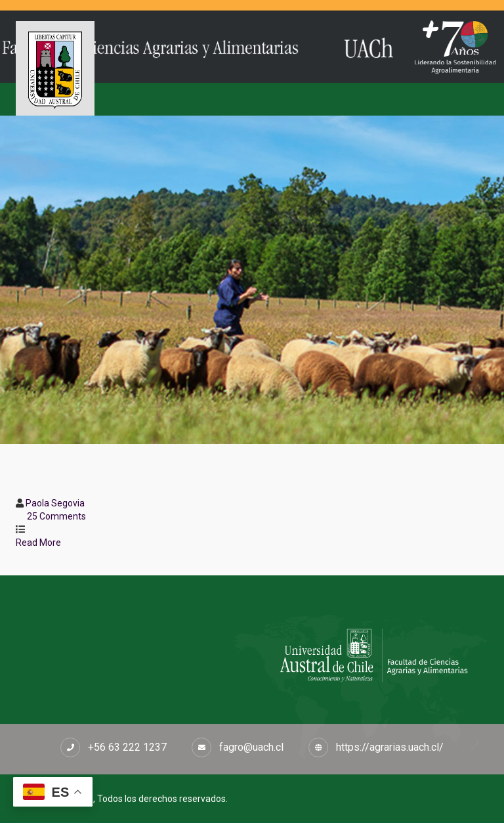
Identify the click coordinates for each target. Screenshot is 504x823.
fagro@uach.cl (251, 747)
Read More (44, 543)
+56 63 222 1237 (127, 747)
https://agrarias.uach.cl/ (390, 747)
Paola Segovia (55, 503)
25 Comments (56, 516)
